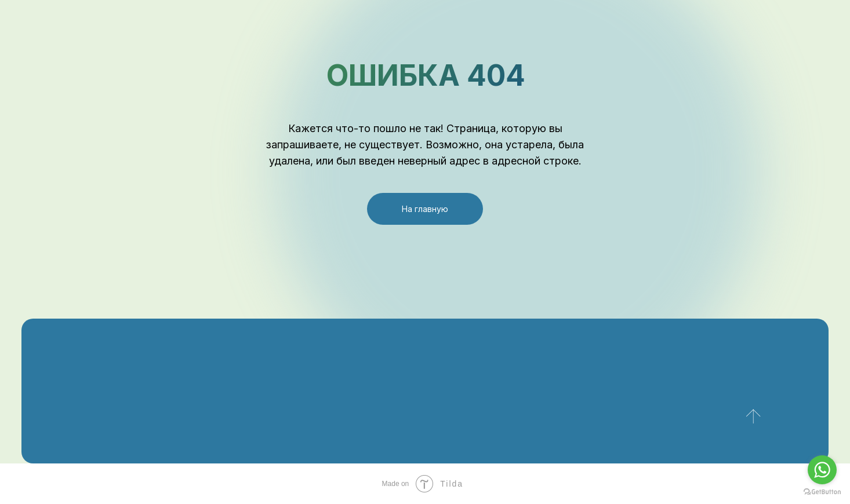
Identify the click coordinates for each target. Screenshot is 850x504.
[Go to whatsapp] (822, 470)
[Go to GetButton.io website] (822, 492)
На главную (425, 209)
